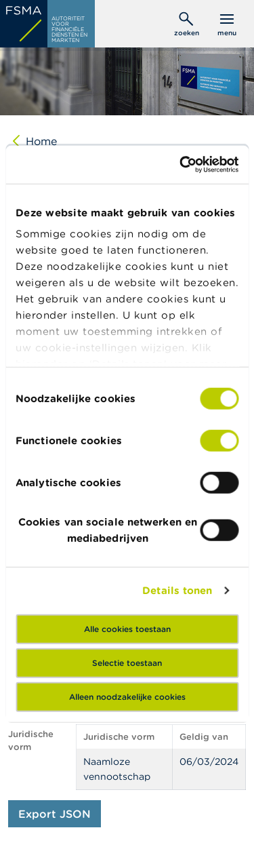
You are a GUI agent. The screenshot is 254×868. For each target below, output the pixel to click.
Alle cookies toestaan (127, 628)
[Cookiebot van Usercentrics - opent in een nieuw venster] (181, 165)
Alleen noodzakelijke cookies (127, 696)
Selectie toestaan (127, 662)
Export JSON (55, 814)
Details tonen (177, 590)
